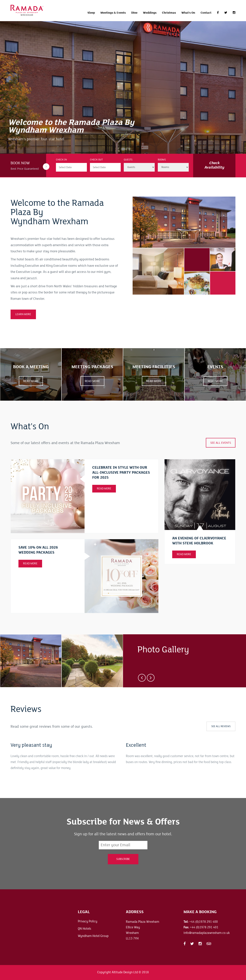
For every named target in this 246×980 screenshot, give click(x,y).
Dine (134, 13)
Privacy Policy (88, 921)
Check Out (96, 160)
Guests (128, 160)
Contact (206, 13)
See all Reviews (221, 726)
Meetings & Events (113, 13)
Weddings (150, 13)
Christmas (169, 13)
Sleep (91, 13)
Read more (184, 554)
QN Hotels (84, 929)
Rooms (162, 160)
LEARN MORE (23, 314)
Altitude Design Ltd (125, 972)
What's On (188, 13)
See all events (221, 443)
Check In (61, 160)
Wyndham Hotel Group (93, 936)
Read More (104, 489)
